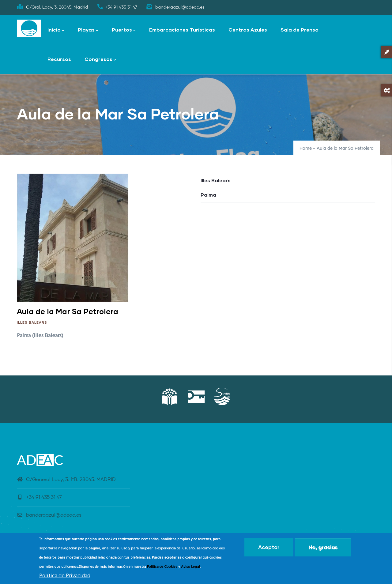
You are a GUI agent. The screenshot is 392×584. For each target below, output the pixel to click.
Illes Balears (32, 322)
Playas (88, 30)
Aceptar (269, 548)
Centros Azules (248, 30)
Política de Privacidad (65, 577)
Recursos (59, 59)
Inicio (56, 30)
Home (306, 149)
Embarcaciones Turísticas (182, 30)
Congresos (100, 60)
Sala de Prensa (300, 30)
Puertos (124, 30)
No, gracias (323, 548)
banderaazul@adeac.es (49, 515)
